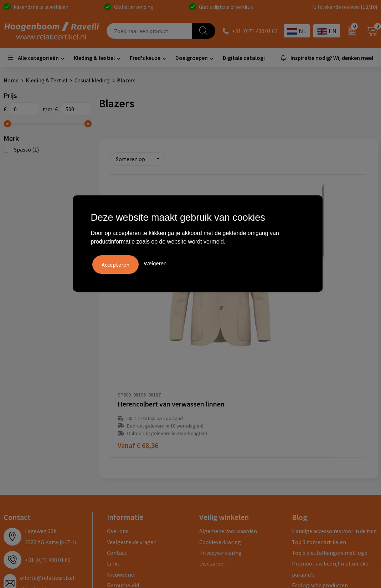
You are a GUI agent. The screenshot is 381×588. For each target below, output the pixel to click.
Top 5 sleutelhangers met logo (330, 415)
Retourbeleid (123, 448)
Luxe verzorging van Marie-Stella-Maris (333, 464)
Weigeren (155, 262)
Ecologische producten (320, 448)
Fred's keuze (145, 58)
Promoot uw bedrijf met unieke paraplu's (330, 431)
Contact (117, 415)
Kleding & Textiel (47, 80)
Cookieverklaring (220, 404)
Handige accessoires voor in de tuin (334, 393)
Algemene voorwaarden (228, 393)
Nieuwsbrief (122, 436)
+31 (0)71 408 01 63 (255, 31)
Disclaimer (212, 426)
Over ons (118, 393)
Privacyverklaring (220, 415)
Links (113, 426)
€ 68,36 (138, 308)
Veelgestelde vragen (132, 404)
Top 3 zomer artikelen (319, 404)
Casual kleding (92, 80)
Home (11, 80)
